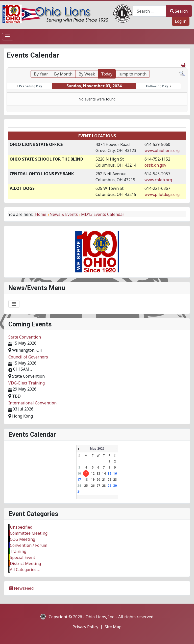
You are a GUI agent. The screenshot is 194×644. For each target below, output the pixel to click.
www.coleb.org (158, 180)
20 (98, 480)
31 (79, 492)
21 (104, 480)
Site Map (113, 627)
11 (86, 473)
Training (18, 551)
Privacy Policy (85, 627)
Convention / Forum (29, 545)
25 (86, 486)
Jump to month (132, 74)
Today (107, 74)
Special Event (22, 557)
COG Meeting (22, 539)
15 (109, 473)
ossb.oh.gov (155, 165)
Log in (181, 21)
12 (93, 473)
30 (115, 486)
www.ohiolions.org (162, 150)
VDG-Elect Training (27, 383)
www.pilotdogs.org (162, 194)
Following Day (157, 86)
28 (104, 486)
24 (79, 486)
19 (93, 480)
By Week (87, 74)
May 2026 (97, 448)
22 (109, 480)
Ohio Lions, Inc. (100, 617)
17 (79, 480)
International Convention (32, 403)
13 (98, 473)
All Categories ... (25, 570)
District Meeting (25, 563)
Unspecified (21, 527)
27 (98, 486)
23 (115, 480)
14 (104, 473)
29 (109, 486)
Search (179, 11)
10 (79, 473)
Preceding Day (31, 86)
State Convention (25, 337)
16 (115, 473)
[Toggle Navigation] (8, 37)
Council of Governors (28, 357)
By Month (63, 74)
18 (86, 480)
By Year (41, 74)
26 (93, 486)
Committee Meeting (29, 533)
